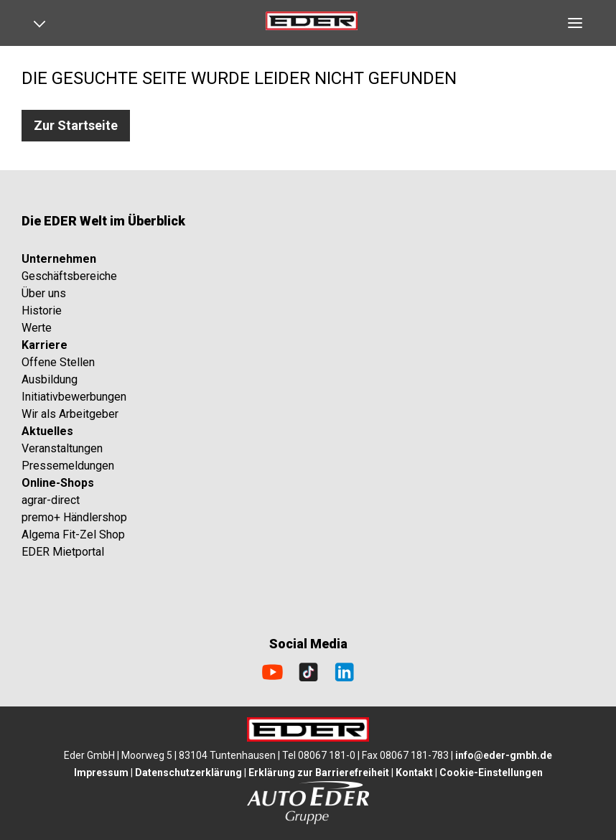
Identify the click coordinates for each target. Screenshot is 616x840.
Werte (37, 328)
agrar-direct (51, 500)
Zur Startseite (76, 125)
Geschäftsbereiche (69, 276)
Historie (42, 311)
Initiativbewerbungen (74, 397)
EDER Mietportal (63, 552)
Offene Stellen (58, 362)
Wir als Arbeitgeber (70, 414)
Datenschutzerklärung (188, 773)
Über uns (44, 293)
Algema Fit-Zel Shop (73, 535)
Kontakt (414, 773)
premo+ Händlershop (74, 517)
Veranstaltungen (62, 448)
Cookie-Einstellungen (491, 773)
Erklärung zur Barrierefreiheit (319, 773)
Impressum (101, 773)
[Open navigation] (45, 23)
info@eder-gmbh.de (504, 755)
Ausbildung (50, 379)
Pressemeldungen (68, 466)
